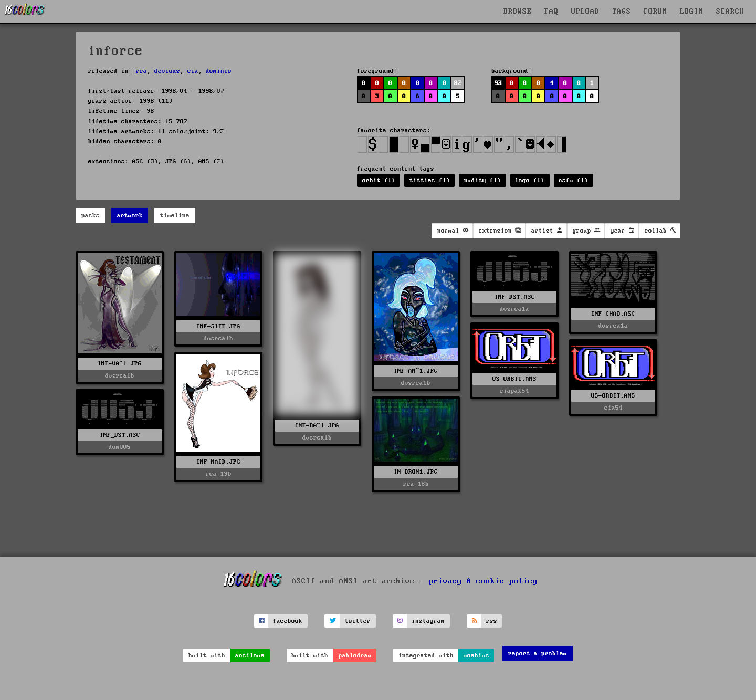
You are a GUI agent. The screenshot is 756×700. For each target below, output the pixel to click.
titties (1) (430, 180)
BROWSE (518, 12)
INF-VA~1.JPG (120, 364)
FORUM (655, 12)
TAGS (622, 12)
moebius (476, 656)
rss (492, 621)
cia (193, 71)
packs (91, 216)
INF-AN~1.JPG (416, 371)
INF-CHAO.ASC (613, 314)
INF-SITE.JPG (218, 326)
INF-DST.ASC (515, 297)
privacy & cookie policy (483, 581)
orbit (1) (379, 180)
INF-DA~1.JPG (317, 426)
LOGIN (692, 12)
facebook (288, 621)
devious (167, 71)
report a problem (538, 654)
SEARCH (730, 12)
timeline (175, 216)
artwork (130, 216)
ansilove (250, 656)
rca (141, 71)
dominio (219, 71)
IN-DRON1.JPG (416, 472)
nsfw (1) (573, 180)
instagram (428, 621)
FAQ (552, 12)
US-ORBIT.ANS (514, 379)
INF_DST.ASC (120, 435)
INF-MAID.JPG (218, 462)
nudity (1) (482, 180)
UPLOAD (585, 12)
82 (458, 83)
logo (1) (530, 180)
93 (498, 83)
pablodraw (355, 656)
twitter (358, 621)
